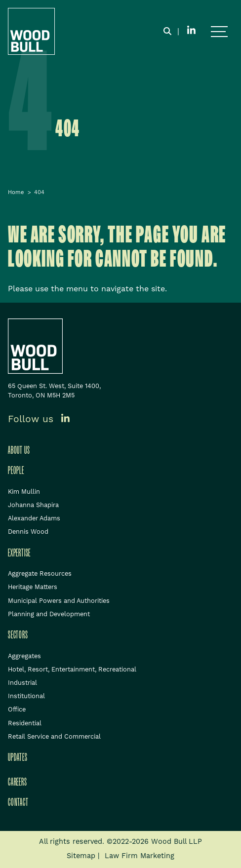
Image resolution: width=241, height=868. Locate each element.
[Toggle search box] (167, 32)
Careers (18, 782)
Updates (18, 757)
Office (17, 710)
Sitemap (81, 856)
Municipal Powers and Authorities (59, 601)
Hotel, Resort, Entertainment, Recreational (72, 670)
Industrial (22, 683)
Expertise (19, 553)
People (16, 471)
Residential (25, 723)
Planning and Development (49, 614)
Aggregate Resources (40, 574)
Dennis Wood (28, 532)
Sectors (18, 635)
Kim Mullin (24, 492)
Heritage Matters (33, 587)
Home (16, 193)
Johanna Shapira (33, 505)
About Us (19, 450)
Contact (18, 802)
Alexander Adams (34, 518)
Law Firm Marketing (140, 856)
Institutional (26, 696)
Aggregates (24, 656)
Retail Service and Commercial (54, 737)
